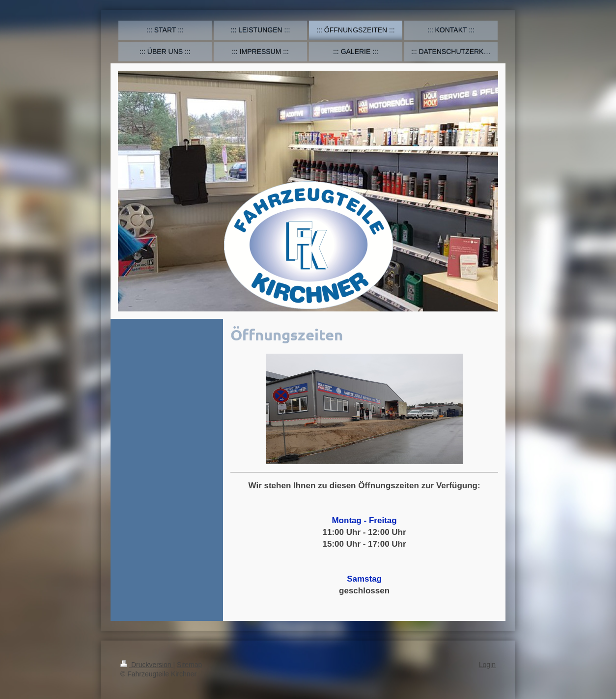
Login (487, 665)
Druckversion (147, 665)
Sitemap (189, 665)
